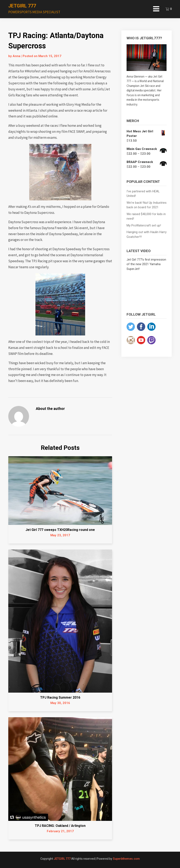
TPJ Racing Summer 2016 (60, 697)
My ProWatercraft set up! (144, 225)
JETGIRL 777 (22, 6)
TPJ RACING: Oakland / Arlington (60, 826)
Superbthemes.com (126, 859)
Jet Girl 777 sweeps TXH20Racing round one (60, 530)
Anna (16, 56)
